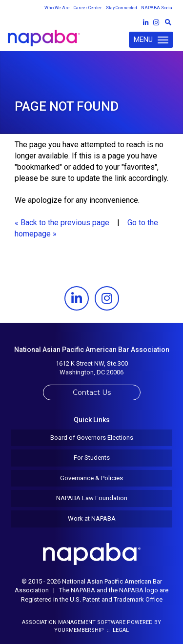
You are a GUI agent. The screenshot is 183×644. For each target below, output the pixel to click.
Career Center (88, 8)
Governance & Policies (91, 478)
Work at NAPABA (92, 518)
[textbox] (168, 22)
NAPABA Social (157, 8)
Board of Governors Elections (92, 438)
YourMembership (79, 630)
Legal (121, 630)
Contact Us (92, 392)
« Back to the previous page (62, 223)
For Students (92, 458)
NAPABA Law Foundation (92, 498)
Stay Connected (122, 8)
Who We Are (57, 8)
